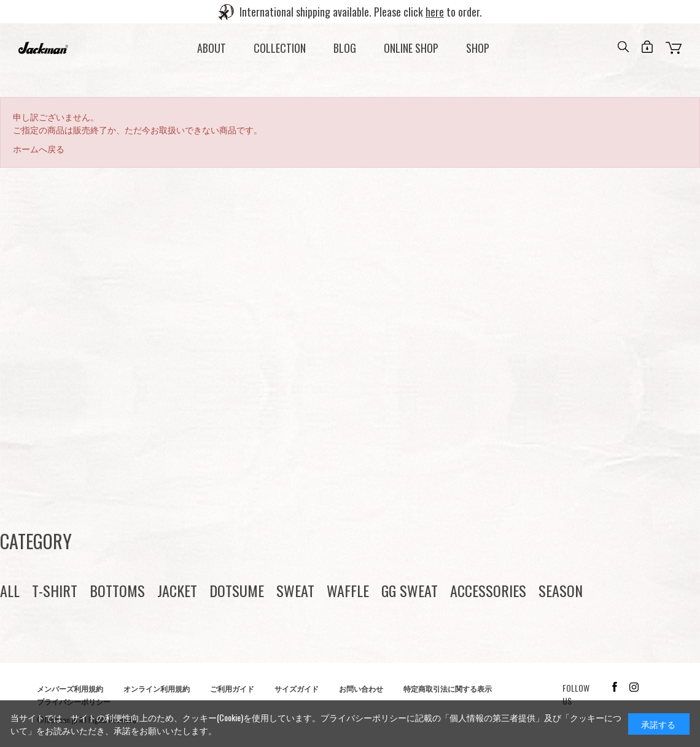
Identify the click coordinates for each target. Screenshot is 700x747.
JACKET (177, 590)
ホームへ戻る (39, 148)
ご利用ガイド (232, 688)
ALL (10, 590)
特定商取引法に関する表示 (448, 688)
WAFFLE (348, 590)
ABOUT (212, 48)
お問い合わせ (361, 688)
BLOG (345, 48)
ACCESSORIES (488, 590)
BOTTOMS (117, 590)
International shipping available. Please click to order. (361, 12)
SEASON (561, 590)
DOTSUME (237, 590)
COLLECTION (280, 48)
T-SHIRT (55, 590)
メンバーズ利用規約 (70, 688)
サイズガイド (297, 688)
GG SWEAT (410, 590)
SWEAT (295, 590)
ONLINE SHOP (411, 48)
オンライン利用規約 (157, 688)
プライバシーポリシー (364, 717)
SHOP (478, 48)
